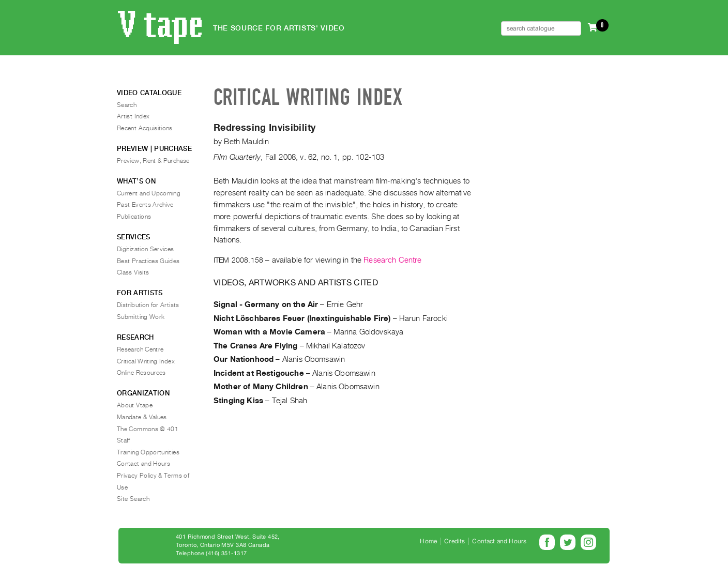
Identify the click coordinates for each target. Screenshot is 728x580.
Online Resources (141, 373)
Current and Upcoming (149, 193)
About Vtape (135, 405)
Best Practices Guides (148, 261)
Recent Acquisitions (145, 128)
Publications (134, 217)
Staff (124, 440)
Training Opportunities (148, 452)
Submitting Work (141, 317)
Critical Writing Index (146, 361)
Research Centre (392, 260)
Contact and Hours (143, 464)
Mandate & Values (142, 417)
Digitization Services (146, 249)
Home (428, 541)
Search (127, 105)
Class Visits (133, 272)
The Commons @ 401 (148, 429)
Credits (454, 541)
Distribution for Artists (148, 305)
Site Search (133, 499)
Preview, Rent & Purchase (153, 161)
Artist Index (133, 116)
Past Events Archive (145, 205)
